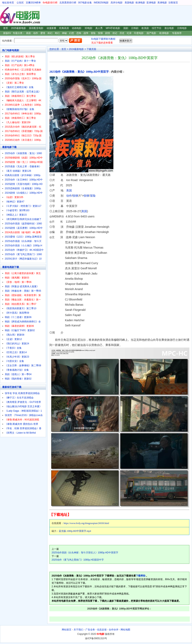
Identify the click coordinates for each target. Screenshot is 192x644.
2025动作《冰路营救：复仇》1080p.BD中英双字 (79, 72)
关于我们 (78, 630)
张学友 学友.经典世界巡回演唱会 (22, 393)
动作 (36, 33)
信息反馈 (102, 630)
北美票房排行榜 (68, 3)
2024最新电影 (76, 49)
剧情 (108, 33)
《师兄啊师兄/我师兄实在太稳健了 (23, 219)
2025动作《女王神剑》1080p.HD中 (24, 180)
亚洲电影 (151, 3)
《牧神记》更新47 (14, 202)
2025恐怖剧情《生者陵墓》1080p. (23, 188)
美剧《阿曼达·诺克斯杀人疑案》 (22, 286)
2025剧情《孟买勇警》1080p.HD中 (24, 228)
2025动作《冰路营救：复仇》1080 (23, 153)
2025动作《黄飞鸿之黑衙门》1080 (23, 254)
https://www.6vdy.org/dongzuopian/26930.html (86, 523)
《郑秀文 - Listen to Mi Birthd (20, 433)
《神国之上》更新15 (16, 215)
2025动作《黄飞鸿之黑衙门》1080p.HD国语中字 (78, 560)
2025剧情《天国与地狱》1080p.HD (24, 184)
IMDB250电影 (101, 3)
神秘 (64, 33)
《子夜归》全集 (13, 348)
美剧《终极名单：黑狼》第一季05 (23, 291)
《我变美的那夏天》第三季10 (20, 308)
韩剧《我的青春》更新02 (18, 379)
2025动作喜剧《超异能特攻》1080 (23, 224)
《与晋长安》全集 (14, 361)
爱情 (43, 33)
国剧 (126, 28)
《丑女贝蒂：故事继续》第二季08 (23, 366)
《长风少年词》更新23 (17, 357)
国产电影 (151, 33)
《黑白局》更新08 (14, 335)
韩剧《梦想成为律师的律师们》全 (23, 322)
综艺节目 (157, 28)
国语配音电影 (36, 28)
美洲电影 (162, 3)
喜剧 (28, 33)
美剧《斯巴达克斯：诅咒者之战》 (23, 92)
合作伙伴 (114, 630)
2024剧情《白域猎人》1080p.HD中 (24, 193)
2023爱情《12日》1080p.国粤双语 (23, 237)
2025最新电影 (18, 28)
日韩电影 (182, 28)
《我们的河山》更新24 (17, 344)
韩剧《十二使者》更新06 (18, 317)
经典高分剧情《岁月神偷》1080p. (23, 175)
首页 (6, 28)
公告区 (20, 3)
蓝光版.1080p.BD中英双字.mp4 (75, 531)
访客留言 (173, 3)
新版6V (7, 33)
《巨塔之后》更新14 (16, 352)
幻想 (72, 33)
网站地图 (125, 630)
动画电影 (77, 28)
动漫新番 (51, 28)
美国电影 (129, 3)
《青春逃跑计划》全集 (17, 370)
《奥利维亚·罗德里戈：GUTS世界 (23, 402)
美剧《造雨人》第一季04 (18, 374)
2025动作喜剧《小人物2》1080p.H (23, 246)
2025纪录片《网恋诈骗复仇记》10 (23, 259)
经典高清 (64, 28)
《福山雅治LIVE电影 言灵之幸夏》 (23, 406)
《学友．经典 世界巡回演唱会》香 (23, 428)
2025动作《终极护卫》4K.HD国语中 (24, 250)
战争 (86, 33)
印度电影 (139, 33)
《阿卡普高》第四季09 (17, 313)
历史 (122, 33)
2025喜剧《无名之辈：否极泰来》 (23, 166)
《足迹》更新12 (13, 339)
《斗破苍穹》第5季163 (17, 210)
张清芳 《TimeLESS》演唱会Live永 (24, 415)
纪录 (129, 33)
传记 (115, 33)
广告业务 (90, 630)
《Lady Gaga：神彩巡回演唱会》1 (23, 411)
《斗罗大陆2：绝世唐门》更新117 (23, 206)
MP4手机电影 (113, 28)
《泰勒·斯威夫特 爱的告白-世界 (21, 424)
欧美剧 (145, 28)
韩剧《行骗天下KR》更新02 (20, 330)
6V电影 (4, 16)
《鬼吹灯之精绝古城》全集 (19, 87)
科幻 (50, 33)
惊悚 (100, 33)
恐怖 (79, 33)
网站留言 (67, 630)
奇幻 (57, 33)
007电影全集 (85, 3)
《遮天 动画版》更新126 (18, 171)
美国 (69, 190)
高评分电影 (117, 3)
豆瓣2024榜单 (33, 3)
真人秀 (99, 28)
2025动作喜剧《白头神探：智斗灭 (23, 241)
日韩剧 (135, 28)
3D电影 (88, 28)
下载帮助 (141, 576)
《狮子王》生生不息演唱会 (19, 398)
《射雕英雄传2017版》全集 (19, 109)
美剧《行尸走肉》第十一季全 (20, 61)
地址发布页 (8, 3)
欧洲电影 (140, 3)
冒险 (93, 33)
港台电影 (169, 28)
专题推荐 (177, 33)
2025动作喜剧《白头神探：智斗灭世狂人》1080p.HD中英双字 (85, 553)
